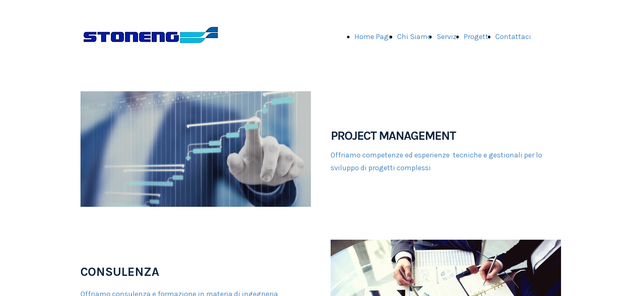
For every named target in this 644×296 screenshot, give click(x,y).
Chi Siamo (414, 37)
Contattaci (513, 37)
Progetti (477, 37)
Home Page (373, 37)
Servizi (448, 37)
